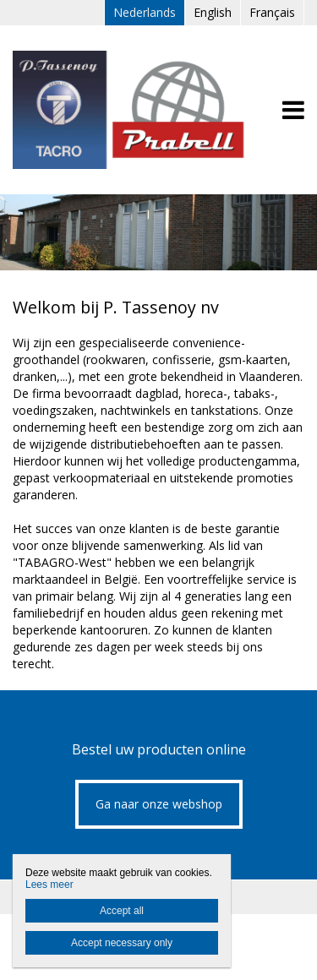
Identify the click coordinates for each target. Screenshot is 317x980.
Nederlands (145, 12)
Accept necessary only (122, 943)
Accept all (122, 911)
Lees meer (49, 885)
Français (272, 12)
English (213, 12)
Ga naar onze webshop (159, 804)
